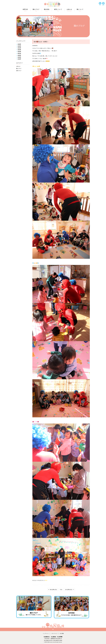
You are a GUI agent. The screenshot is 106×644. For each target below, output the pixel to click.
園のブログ (19, 69)
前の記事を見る (53, 590)
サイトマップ (55, 633)
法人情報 (62, 633)
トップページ (45, 633)
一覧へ (61, 590)
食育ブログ (19, 71)
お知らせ (18, 66)
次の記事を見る (70, 590)
